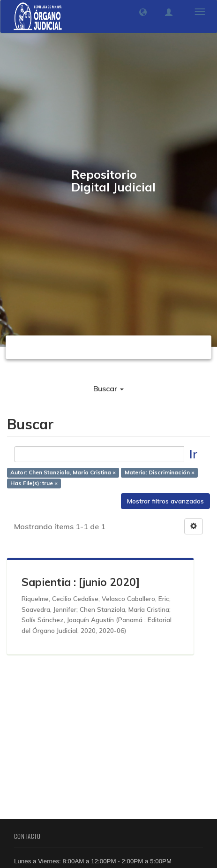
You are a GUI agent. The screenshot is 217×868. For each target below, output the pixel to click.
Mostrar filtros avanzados (165, 501)
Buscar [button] (108, 388)
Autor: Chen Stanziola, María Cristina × (63, 473)
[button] (143, 12)
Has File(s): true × (34, 483)
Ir (193, 454)
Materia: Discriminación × (160, 473)
